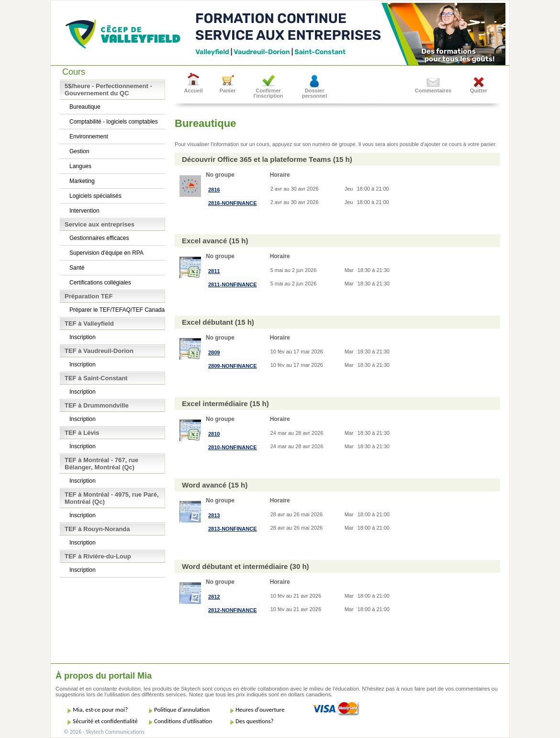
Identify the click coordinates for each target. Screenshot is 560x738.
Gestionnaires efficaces (99, 238)
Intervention (84, 211)
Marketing (82, 181)
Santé (77, 268)
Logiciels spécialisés (95, 196)
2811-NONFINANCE (232, 284)
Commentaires (433, 91)
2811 (214, 271)
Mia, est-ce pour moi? (100, 710)
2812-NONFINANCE (232, 610)
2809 (214, 352)
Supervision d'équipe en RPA (106, 253)
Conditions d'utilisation (183, 721)
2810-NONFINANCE (232, 447)
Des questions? (255, 721)
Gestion (79, 151)
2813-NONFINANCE (232, 529)
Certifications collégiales (100, 283)
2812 (214, 597)
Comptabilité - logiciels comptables (114, 122)
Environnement (89, 136)
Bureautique (85, 107)
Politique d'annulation (182, 710)
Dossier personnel (315, 93)
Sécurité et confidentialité (105, 721)
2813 (214, 515)
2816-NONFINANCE (232, 203)
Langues (80, 166)
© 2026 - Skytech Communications (104, 732)
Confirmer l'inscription (269, 93)
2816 (214, 190)
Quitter (479, 91)
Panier (228, 91)
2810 (214, 434)
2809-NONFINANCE (232, 366)
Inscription (83, 337)
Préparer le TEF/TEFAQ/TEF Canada (117, 310)
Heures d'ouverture (260, 710)
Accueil (193, 91)
